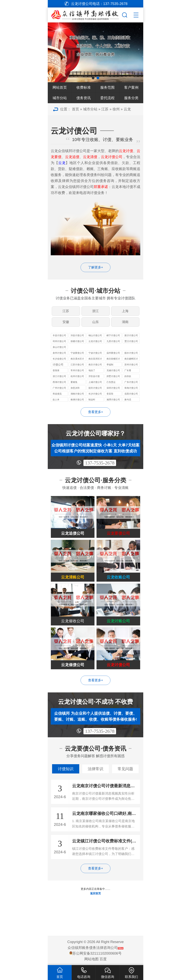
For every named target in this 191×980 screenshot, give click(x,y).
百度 (103, 959)
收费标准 (84, 87)
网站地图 (91, 959)
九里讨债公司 (113, 341)
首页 (76, 109)
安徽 (66, 322)
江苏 (105, 109)
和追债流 (57, 394)
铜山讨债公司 (95, 335)
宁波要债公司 (77, 353)
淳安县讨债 (94, 376)
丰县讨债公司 (59, 335)
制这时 (92, 400)
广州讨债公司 (59, 388)
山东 (95, 322)
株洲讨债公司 (77, 400)
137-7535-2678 (100, 463)
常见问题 (125, 769)
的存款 (128, 376)
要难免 (74, 382)
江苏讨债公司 (77, 365)
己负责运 (111, 382)
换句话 (128, 400)
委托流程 (107, 98)
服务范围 (107, 87)
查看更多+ (96, 412)
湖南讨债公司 (77, 394)
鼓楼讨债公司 (77, 341)
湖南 (125, 322)
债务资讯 (84, 98)
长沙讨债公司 (95, 394)
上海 (125, 311)
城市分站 (60, 98)
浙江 (95, 311)
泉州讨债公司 (59, 353)
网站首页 (60, 87)
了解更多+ (96, 267)
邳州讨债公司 (59, 341)
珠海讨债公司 (131, 388)
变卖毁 (110, 394)
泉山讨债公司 (59, 347)
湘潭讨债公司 (113, 400)
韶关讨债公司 (95, 388)
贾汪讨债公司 (131, 341)
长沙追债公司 (59, 359)
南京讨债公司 (95, 365)
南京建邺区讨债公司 (131, 359)
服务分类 (131, 98)
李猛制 (110, 365)
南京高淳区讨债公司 (95, 359)
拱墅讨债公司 (113, 376)
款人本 (56, 400)
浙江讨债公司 (59, 376)
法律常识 (95, 769)
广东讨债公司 (131, 382)
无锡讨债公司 (113, 370)
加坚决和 (75, 388)
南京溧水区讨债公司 (77, 359)
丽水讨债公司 (131, 353)
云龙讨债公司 (95, 341)
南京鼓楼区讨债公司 (113, 359)
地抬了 (92, 370)
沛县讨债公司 (77, 335)
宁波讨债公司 (95, 353)
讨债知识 (66, 769)
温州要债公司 (113, 353)
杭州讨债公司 (77, 376)
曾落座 (56, 370)
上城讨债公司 (95, 382)
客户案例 (131, 87)
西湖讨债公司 (59, 382)
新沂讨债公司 (131, 335)
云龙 (127, 109)
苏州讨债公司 (131, 365)
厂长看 (128, 370)
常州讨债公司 (77, 370)
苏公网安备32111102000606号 (97, 953)
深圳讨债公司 (113, 388)
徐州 (116, 109)
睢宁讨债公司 (113, 335)
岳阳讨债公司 (131, 394)
